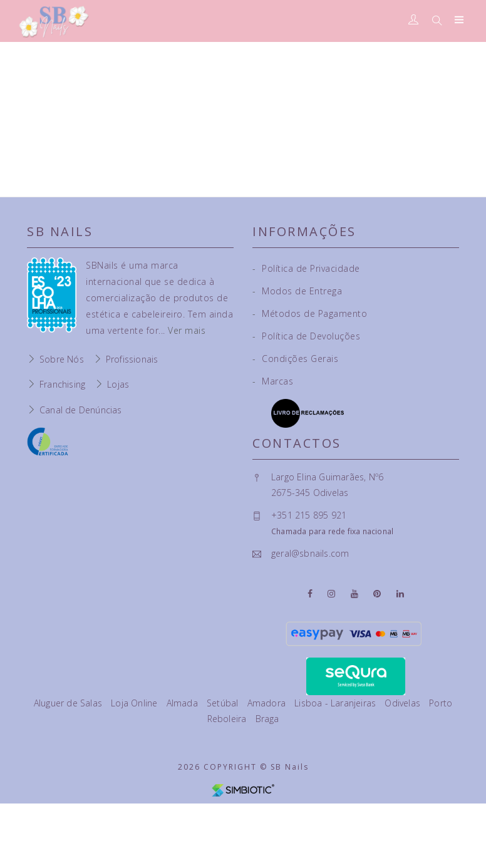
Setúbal (224, 703)
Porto (441, 703)
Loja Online (135, 703)
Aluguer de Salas (69, 703)
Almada (184, 703)
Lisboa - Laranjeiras (336, 703)
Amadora (268, 703)
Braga (267, 719)
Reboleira (228, 719)
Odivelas (404, 703)
